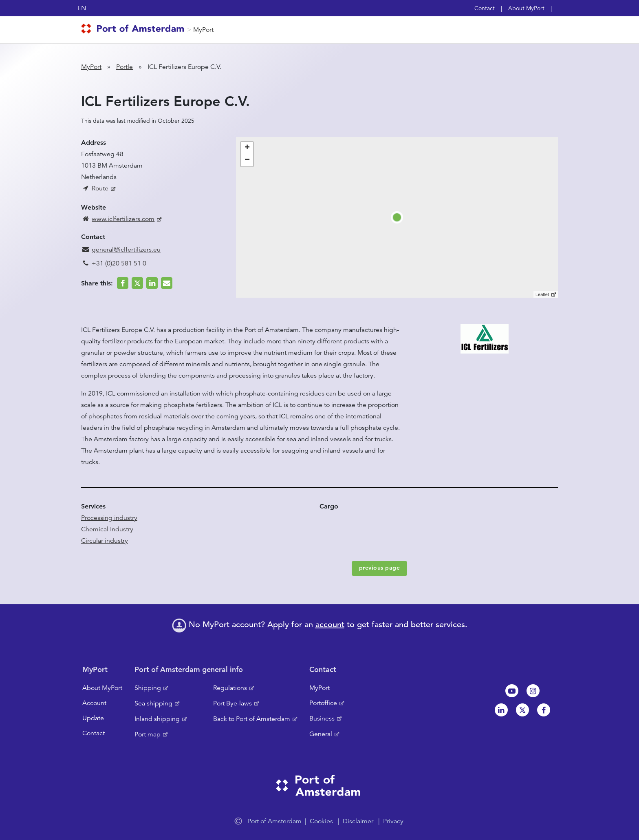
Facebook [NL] (544, 710)
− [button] (247, 160)
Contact (485, 8)
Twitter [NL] (522, 710)
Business (322, 718)
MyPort (203, 30)
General (321, 734)
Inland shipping (157, 719)
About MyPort (526, 8)
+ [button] (247, 148)
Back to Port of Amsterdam (252, 719)
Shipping (148, 688)
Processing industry (109, 518)
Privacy (393, 821)
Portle (124, 67)
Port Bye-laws (232, 703)
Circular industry (105, 541)
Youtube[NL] (512, 691)
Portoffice (323, 703)
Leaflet (542, 294)
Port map (148, 734)
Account (94, 703)
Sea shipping (153, 703)
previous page (380, 568)
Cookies (321, 821)
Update (93, 718)
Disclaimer (358, 821)
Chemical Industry (107, 529)
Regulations (230, 688)
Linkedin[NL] (501, 710)
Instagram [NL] (533, 691)
